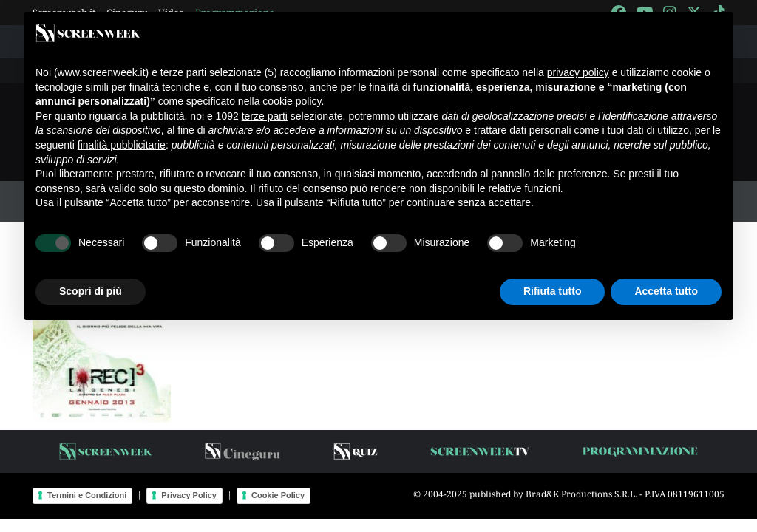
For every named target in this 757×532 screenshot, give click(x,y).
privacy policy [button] (578, 72)
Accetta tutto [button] (666, 291)
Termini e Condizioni (87, 495)
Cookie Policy (278, 495)
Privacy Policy (189, 495)
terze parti (265, 116)
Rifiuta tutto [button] (553, 291)
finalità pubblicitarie (122, 145)
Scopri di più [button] (91, 291)
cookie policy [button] (292, 101)
